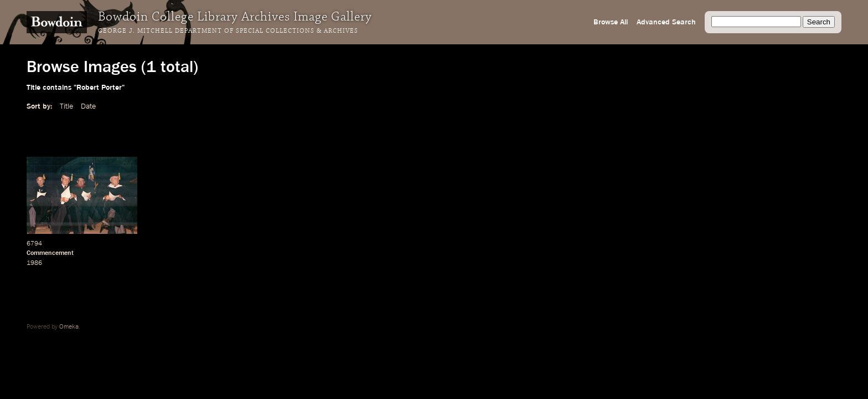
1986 (34, 263)
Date (88, 106)
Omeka (69, 327)
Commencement (50, 253)
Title (66, 106)
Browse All (611, 22)
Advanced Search (666, 22)
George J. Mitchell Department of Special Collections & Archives (228, 31)
